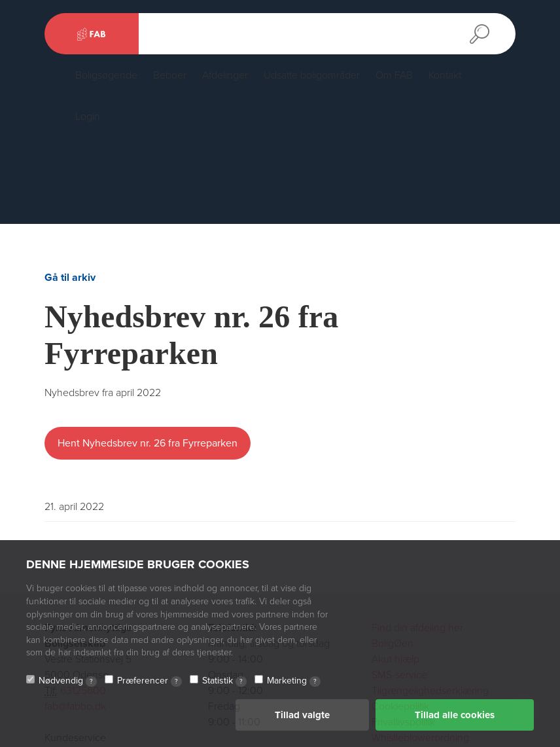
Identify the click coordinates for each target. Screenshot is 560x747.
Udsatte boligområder (312, 75)
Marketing (294, 681)
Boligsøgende (106, 75)
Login (88, 117)
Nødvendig (68, 681)
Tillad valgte (302, 715)
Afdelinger (225, 75)
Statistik (224, 681)
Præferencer (149, 681)
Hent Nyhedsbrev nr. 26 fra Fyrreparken (148, 443)
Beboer (170, 75)
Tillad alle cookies (455, 715)
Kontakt (445, 75)
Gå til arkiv (70, 278)
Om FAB (394, 75)
